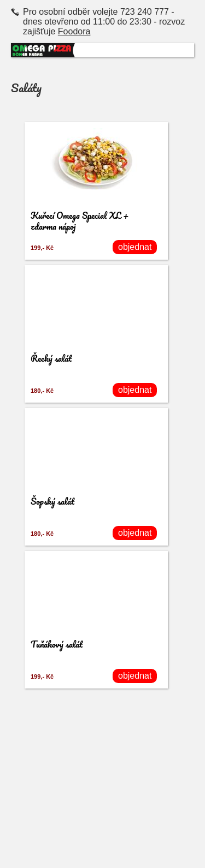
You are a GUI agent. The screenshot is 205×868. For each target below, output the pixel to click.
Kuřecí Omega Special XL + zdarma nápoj (80, 221)
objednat (135, 247)
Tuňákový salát (57, 644)
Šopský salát (52, 501)
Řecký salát (51, 358)
